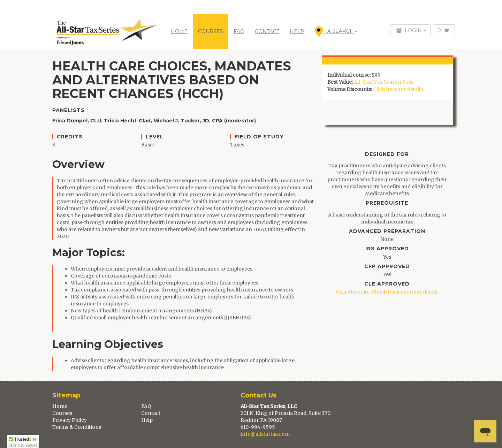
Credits (70, 137)
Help (147, 420)
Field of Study (259, 137)
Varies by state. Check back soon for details (387, 292)
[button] (23, 441)
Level (155, 137)
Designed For (387, 154)
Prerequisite (387, 203)
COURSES (211, 31)
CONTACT (267, 31)
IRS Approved (387, 249)
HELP (297, 31)
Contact (151, 413)
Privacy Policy (70, 420)
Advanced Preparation (387, 231)
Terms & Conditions (77, 427)
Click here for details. (398, 89)
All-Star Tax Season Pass (384, 82)
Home (179, 31)
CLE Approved (387, 284)
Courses (62, 413)
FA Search (336, 31)
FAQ (239, 31)
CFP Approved (387, 267)
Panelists (69, 110)
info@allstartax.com (265, 434)
